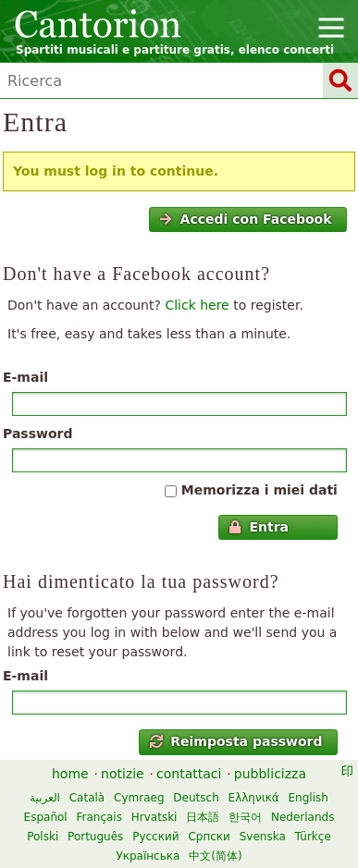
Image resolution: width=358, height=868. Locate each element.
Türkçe (313, 837)
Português (95, 837)
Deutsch (196, 798)
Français (99, 817)
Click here (197, 305)
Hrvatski (154, 817)
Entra (259, 527)
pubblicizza (270, 774)
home (70, 774)
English (309, 798)
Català (87, 798)
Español (46, 817)
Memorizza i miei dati (259, 490)
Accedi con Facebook (245, 219)
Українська (148, 856)
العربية (45, 798)
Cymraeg (139, 798)
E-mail (25, 377)
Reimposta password (236, 741)
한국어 (245, 817)
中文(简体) (215, 856)
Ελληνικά (254, 798)
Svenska (263, 837)
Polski (43, 837)
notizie (123, 774)
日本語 (203, 817)
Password (37, 434)
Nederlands (302, 817)
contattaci (189, 774)
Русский (155, 837)
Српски (209, 837)
